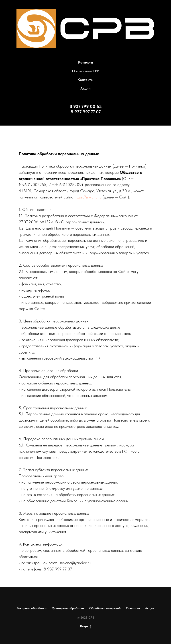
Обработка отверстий (105, 608)
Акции (85, 88)
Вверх (85, 626)
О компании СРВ (86, 71)
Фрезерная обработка (68, 608)
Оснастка (133, 608)
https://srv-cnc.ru (88, 197)
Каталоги (86, 62)
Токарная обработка (32, 608)
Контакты (85, 80)
